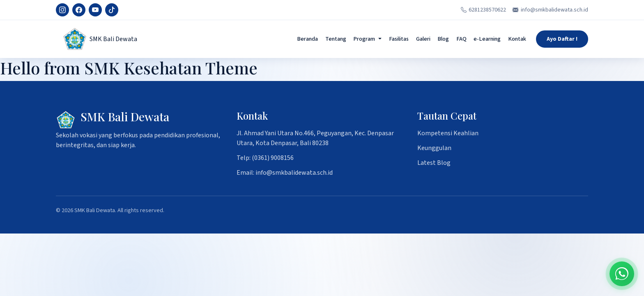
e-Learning (487, 39)
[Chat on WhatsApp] (622, 274)
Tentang (336, 39)
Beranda (307, 39)
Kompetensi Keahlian (448, 133)
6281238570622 (484, 10)
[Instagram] (62, 10)
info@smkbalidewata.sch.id (550, 10)
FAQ (461, 39)
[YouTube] (95, 10)
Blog (443, 39)
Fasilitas (399, 39)
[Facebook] (79, 10)
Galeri (423, 39)
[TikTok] (112, 10)
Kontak (517, 39)
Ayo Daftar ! (562, 39)
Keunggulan (434, 148)
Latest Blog (434, 163)
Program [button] (364, 39)
